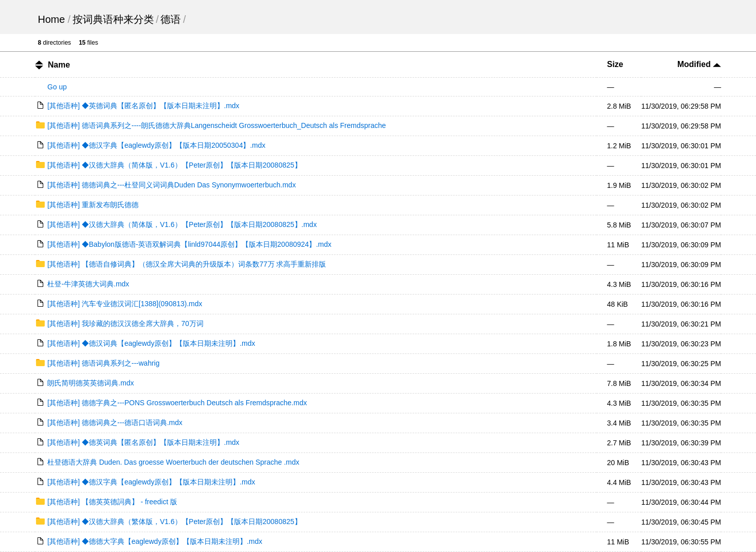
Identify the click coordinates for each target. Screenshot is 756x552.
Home (51, 19)
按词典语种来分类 (113, 19)
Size (615, 64)
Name (59, 65)
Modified (699, 64)
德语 (171, 19)
